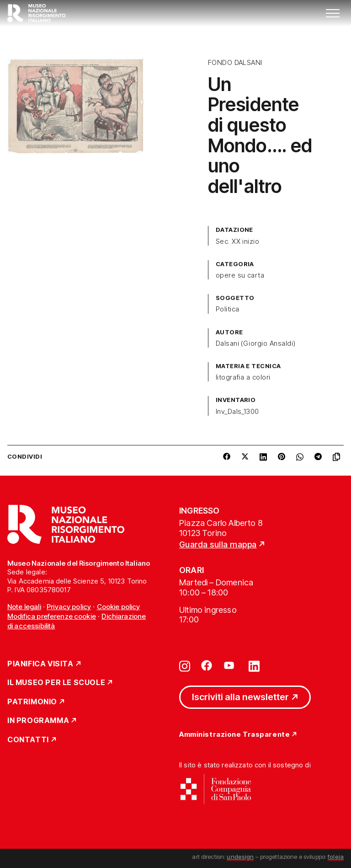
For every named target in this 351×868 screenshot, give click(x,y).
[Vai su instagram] (185, 665)
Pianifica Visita (40, 664)
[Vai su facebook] (207, 665)
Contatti (28, 740)
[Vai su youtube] (230, 665)
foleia (336, 857)
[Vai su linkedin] (254, 665)
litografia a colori (243, 377)
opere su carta (240, 275)
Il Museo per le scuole (56, 683)
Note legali (24, 607)
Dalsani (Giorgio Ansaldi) (256, 343)
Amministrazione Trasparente (234, 735)
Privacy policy (69, 607)
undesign (240, 857)
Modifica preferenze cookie (52, 616)
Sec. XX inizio (238, 241)
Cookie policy (119, 607)
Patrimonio (32, 702)
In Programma (38, 721)
